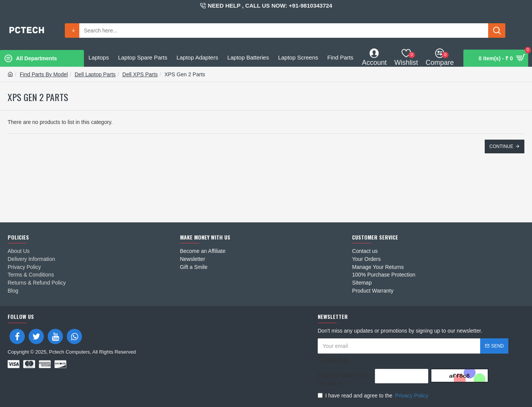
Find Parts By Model (44, 74)
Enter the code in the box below (342, 379)
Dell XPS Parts (140, 74)
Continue (501, 146)
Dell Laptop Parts (95, 74)
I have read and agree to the (374, 396)
